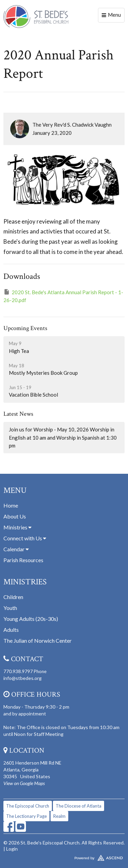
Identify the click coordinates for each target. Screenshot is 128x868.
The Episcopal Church (28, 806)
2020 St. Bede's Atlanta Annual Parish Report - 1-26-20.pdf (63, 296)
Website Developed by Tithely (64, 856)
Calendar (16, 549)
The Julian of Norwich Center (38, 641)
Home (11, 505)
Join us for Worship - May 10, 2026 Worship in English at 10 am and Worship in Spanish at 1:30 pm (63, 437)
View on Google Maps (24, 783)
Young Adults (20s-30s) (31, 619)
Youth (10, 608)
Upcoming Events (25, 328)
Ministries (17, 527)
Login (12, 849)
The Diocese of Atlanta (79, 806)
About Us (15, 516)
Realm (59, 816)
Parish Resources (23, 560)
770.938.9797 (18, 671)
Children (13, 597)
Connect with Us (25, 538)
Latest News (18, 414)
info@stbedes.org (23, 678)
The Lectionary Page (26, 816)
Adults (11, 630)
